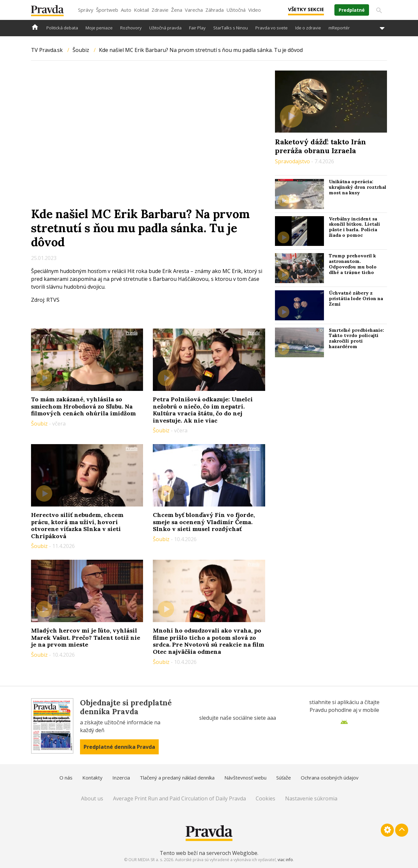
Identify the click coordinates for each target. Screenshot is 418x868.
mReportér (339, 28)
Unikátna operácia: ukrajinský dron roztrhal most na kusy (358, 187)
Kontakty (92, 778)
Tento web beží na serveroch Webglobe (209, 853)
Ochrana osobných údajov (330, 778)
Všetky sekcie (306, 9)
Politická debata (62, 28)
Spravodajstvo (293, 161)
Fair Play (197, 28)
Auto (126, 10)
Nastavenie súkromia (311, 798)
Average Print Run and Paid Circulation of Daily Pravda (179, 798)
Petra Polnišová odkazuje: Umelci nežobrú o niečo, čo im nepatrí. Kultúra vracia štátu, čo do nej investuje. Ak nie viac (203, 410)
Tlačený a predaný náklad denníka (177, 778)
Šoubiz (81, 50)
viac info (285, 860)
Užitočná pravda (165, 28)
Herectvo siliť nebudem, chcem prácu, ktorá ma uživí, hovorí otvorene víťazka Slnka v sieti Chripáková (77, 525)
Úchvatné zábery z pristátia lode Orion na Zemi (356, 298)
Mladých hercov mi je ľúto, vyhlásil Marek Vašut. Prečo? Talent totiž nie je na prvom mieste (86, 637)
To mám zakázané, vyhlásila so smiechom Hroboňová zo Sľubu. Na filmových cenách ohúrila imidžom (83, 406)
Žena (177, 10)
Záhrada (215, 10)
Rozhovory (131, 28)
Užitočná (236, 10)
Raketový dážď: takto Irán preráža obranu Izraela (321, 146)
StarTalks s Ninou (231, 28)
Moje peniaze (99, 28)
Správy (86, 10)
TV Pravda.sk (47, 50)
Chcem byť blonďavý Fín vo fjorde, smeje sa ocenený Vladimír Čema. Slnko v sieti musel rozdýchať (204, 522)
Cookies (265, 798)
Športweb (107, 10)
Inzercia (121, 778)
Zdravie (160, 10)
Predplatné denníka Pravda (119, 747)
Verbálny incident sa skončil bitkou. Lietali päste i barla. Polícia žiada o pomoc (354, 227)
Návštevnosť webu (245, 778)
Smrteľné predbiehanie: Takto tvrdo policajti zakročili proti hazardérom (356, 338)
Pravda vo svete (272, 28)
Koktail (141, 10)
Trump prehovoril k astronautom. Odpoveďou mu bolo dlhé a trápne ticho (353, 264)
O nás (66, 778)
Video (255, 10)
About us (92, 798)
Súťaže (284, 778)
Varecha (194, 10)
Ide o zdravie (308, 28)
